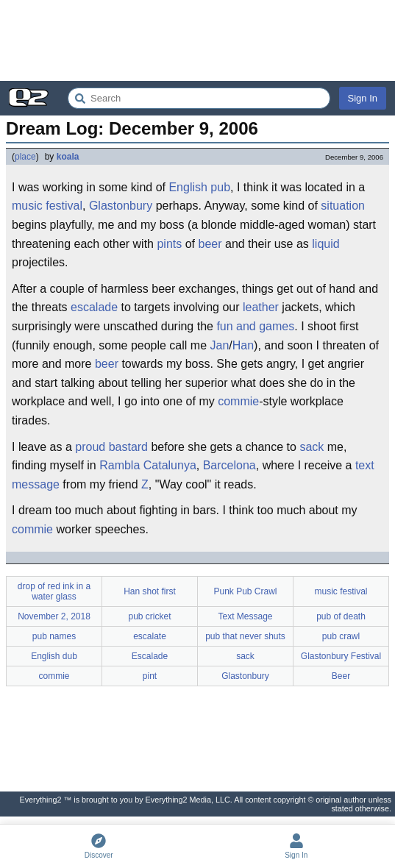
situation (343, 206)
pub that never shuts (245, 636)
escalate (150, 636)
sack (312, 447)
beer (210, 244)
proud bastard (111, 447)
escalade (94, 307)
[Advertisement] (197, 40)
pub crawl (341, 636)
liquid (325, 244)
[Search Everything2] (199, 98)
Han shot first (150, 591)
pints (169, 244)
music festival (47, 206)
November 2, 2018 (54, 616)
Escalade (150, 656)
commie (238, 401)
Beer (341, 676)
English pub (199, 187)
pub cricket (149, 616)
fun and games (255, 326)
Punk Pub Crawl (245, 591)
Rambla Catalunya (148, 465)
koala (68, 157)
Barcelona (229, 465)
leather (261, 307)
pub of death (341, 616)
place (25, 157)
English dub (54, 656)
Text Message (245, 616)
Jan (220, 345)
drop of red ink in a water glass (54, 591)
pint (150, 676)
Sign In (363, 98)
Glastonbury (121, 206)
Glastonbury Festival (341, 656)
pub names (54, 636)
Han (243, 345)
